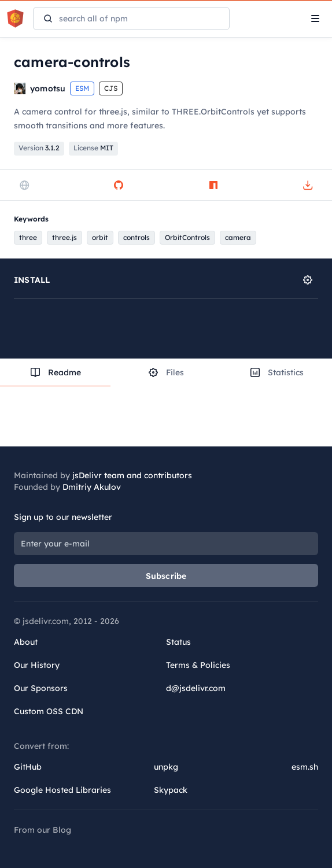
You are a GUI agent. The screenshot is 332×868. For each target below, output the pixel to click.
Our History (37, 665)
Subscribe (166, 576)
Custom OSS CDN (49, 711)
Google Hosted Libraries (62, 790)
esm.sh (305, 767)
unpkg (166, 767)
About (26, 642)
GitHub (28, 767)
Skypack (171, 790)
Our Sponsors (41, 688)
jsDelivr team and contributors (132, 475)
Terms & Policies (198, 665)
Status (178, 642)
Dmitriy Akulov (92, 487)
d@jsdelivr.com (196, 688)
